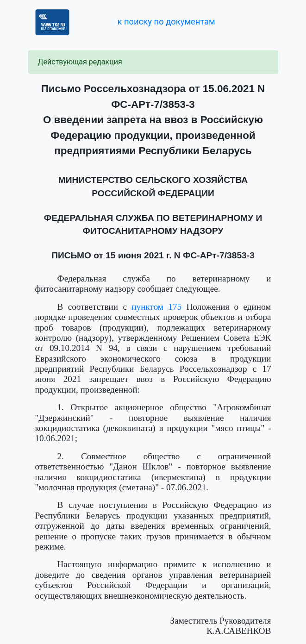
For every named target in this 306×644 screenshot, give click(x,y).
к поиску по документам (166, 22)
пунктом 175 (156, 307)
